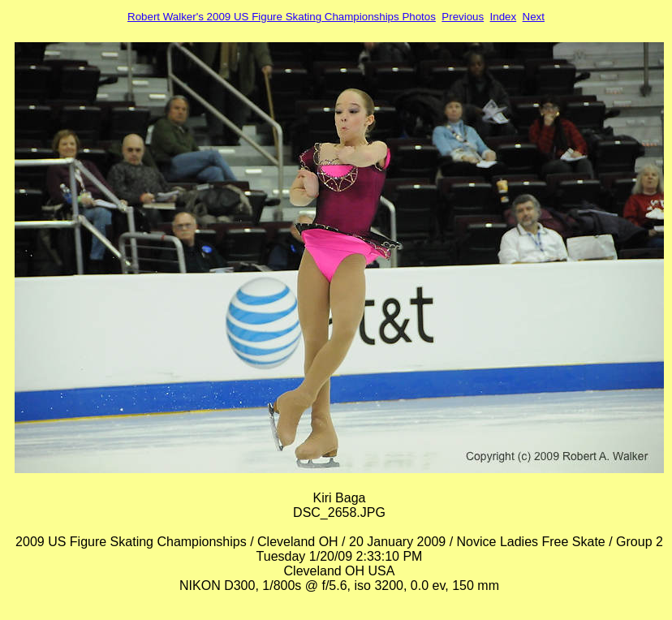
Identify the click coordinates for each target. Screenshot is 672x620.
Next (534, 17)
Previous (463, 17)
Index (504, 17)
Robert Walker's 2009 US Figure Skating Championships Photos (282, 17)
